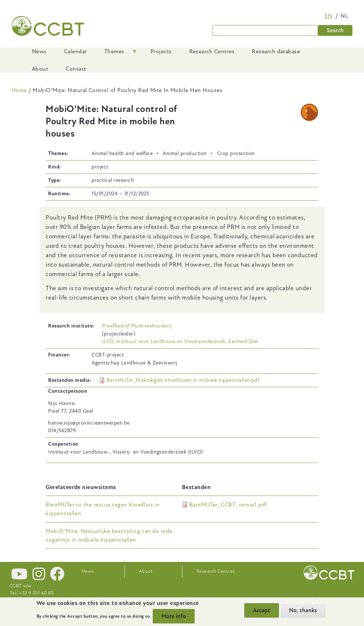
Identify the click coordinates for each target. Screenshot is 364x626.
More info (174, 616)
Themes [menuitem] (117, 54)
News (88, 571)
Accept (262, 610)
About (146, 571)
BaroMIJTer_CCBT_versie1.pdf (228, 505)
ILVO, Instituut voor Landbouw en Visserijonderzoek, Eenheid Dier (180, 341)
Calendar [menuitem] (75, 51)
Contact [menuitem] (76, 69)
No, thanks (303, 610)
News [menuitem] (39, 51)
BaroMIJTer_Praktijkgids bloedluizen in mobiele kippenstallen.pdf (183, 380)
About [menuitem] (40, 69)
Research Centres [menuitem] (212, 51)
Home (19, 90)
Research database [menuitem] (276, 51)
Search (335, 30)
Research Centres (216, 571)
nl (344, 16)
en (329, 16)
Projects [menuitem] (161, 51)
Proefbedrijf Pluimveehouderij (137, 326)
